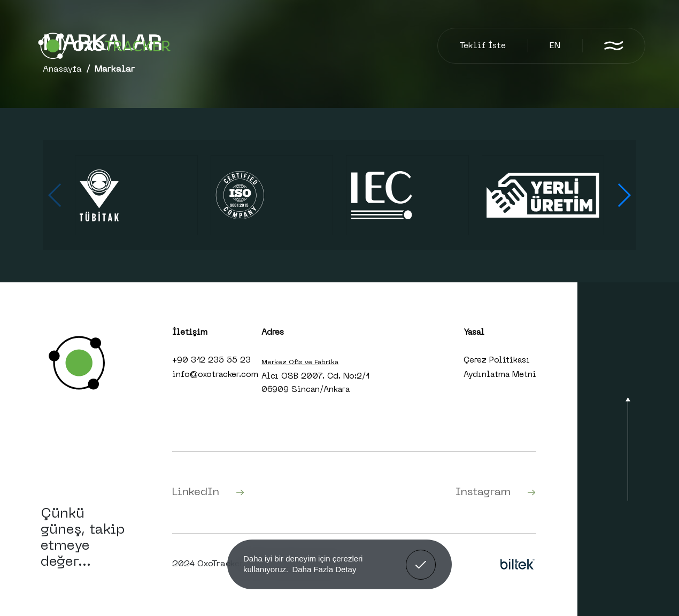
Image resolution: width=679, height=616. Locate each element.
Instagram (496, 492)
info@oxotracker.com (215, 375)
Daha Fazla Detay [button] (324, 569)
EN (555, 46)
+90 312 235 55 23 (211, 360)
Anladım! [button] (421, 557)
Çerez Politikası (497, 360)
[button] (624, 195)
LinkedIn (209, 492)
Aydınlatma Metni (500, 375)
